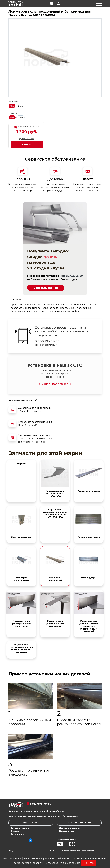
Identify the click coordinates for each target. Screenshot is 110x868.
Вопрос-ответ (67, 831)
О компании (31, 823)
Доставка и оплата (69, 828)
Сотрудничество (20, 828)
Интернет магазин (79, 823)
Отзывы (15, 831)
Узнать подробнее (55, 384)
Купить (27, 144)
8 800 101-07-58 (47, 341)
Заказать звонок (46, 288)
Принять (89, 863)
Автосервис (17, 834)
